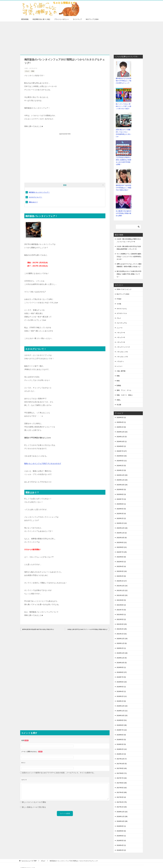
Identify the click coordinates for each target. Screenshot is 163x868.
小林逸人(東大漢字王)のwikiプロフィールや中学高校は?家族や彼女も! (87, 629)
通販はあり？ (33, 202)
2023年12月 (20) (122, 470)
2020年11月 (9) (122, 639)
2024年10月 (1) (122, 437)
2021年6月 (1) (121, 610)
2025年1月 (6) (121, 422)
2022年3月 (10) (122, 567)
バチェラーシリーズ (123, 342)
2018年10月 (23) (122, 711)
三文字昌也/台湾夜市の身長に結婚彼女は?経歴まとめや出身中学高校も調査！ (123, 157)
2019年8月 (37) (122, 668)
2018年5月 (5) (121, 735)
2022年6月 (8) (121, 552)
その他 (119, 299)
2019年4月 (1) (121, 687)
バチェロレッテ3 (122, 352)
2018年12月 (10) (122, 701)
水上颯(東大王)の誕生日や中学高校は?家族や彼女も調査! (123, 209)
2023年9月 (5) (121, 485)
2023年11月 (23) (122, 475)
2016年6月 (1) (121, 831)
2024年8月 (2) (121, 442)
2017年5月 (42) (122, 783)
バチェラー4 (121, 328)
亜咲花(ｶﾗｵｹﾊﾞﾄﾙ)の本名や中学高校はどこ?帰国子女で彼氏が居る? (123, 184)
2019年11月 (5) (122, 653)
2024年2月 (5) (121, 461)
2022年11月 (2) (122, 528)
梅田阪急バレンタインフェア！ (39, 192)
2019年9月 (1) (121, 663)
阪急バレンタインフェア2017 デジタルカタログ (43, 464)
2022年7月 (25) (122, 547)
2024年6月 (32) (122, 451)
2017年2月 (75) (122, 797)
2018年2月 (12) (122, 745)
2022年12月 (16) (122, 523)
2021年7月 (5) (121, 605)
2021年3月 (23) (122, 620)
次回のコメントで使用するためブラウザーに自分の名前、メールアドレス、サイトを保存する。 (59, 773)
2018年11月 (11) (122, 706)
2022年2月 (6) (121, 571)
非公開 (119, 400)
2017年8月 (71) (122, 769)
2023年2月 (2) (121, 514)
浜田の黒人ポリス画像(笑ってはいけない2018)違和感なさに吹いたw (123, 131)
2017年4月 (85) (122, 788)
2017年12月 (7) (122, 754)
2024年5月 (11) (122, 456)
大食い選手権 (121, 366)
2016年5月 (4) (121, 836)
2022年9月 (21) (122, 538)
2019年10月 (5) (122, 658)
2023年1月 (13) (122, 519)
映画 (118, 376)
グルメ (27, 71)
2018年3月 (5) (121, 740)
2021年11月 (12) (122, 586)
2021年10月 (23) (122, 591)
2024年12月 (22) (122, 427)
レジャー (120, 362)
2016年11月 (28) (122, 812)
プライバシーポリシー (62, 19)
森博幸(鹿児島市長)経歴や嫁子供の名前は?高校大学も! (38, 629)
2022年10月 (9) (122, 533)
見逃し (119, 395)
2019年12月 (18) (122, 648)
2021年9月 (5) (121, 595)
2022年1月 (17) (122, 576)
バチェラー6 (121, 337)
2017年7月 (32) (122, 773)
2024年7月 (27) (122, 446)
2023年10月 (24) (122, 480)
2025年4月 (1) (121, 418)
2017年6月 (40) (122, 778)
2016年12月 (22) (122, 807)
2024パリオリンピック (124, 285)
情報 (33, 71)
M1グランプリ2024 (92, 19)
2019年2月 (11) (122, 692)
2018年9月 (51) (122, 716)
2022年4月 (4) (121, 562)
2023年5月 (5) (121, 504)
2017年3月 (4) (121, 793)
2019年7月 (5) (121, 672)
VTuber (119, 294)
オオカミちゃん (122, 304)
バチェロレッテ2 (122, 347)
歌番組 (119, 381)
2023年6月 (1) (121, 499)
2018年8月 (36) (122, 720)
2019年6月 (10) (122, 677)
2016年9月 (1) (121, 821)
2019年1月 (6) (121, 696)
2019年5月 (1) (121, 682)
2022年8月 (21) (122, 543)
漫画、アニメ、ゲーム (124, 386)
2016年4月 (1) (121, 841)
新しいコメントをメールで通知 (34, 802)
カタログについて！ (36, 197)
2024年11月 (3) (122, 432)
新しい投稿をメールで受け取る (34, 807)
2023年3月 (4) (121, 509)
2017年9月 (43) (122, 764)
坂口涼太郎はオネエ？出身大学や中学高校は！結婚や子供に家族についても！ (129, 269)
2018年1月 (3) (121, 749)
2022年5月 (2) (121, 557)
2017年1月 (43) (122, 802)
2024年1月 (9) (121, 466)
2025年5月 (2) (121, 413)
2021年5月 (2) (121, 615)
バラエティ (120, 357)
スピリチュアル (122, 318)
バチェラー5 (121, 333)
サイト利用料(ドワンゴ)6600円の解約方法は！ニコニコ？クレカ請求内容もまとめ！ (129, 252)
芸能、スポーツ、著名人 (125, 390)
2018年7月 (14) (122, 725)
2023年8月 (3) (121, 490)
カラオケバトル (122, 309)
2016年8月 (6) (121, 826)
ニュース (120, 323)
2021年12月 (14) (122, 581)
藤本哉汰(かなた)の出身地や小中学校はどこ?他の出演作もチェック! (123, 81)
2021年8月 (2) (121, 600)
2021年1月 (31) (122, 629)
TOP (29, 856)
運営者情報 (25, 19)
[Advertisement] (81, 37)
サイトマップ (77, 19)
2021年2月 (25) (122, 624)
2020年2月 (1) (121, 644)
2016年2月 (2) (121, 846)
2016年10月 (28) (122, 817)
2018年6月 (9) (121, 730)
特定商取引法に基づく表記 (41, 19)
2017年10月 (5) (122, 759)
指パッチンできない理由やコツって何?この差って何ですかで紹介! (123, 106)
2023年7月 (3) (121, 494)
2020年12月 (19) (122, 634)
